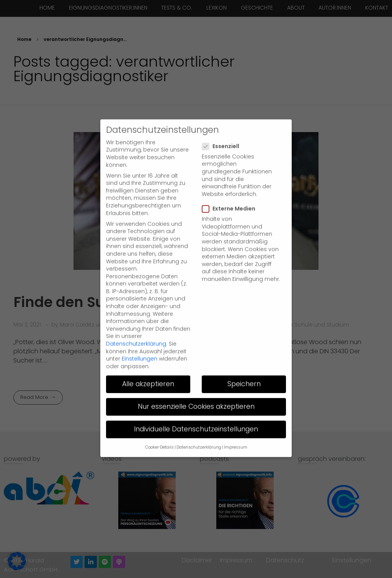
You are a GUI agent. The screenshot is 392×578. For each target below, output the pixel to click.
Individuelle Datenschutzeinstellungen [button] (196, 412)
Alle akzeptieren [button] (148, 367)
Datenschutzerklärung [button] (199, 430)
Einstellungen (140, 342)
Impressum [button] (236, 430)
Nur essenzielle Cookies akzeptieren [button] (196, 390)
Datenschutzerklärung (136, 327)
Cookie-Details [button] (159, 430)
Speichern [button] (244, 367)
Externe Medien (231, 192)
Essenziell (223, 130)
